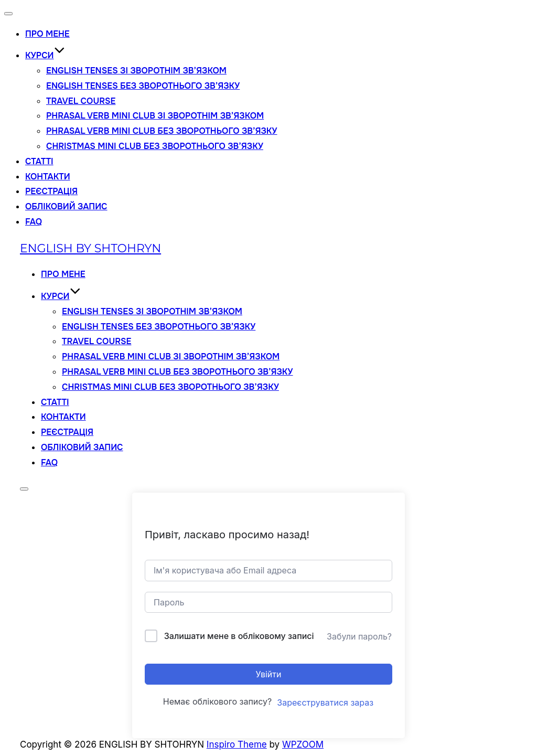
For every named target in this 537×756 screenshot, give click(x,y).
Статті (39, 161)
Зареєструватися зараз (325, 702)
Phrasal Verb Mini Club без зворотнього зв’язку (162, 131)
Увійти (269, 674)
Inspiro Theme (237, 744)
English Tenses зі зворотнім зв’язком (136, 71)
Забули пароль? (359, 636)
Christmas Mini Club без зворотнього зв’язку (155, 146)
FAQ (34, 222)
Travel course (81, 101)
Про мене (47, 34)
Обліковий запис (66, 206)
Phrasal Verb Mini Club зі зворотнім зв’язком (155, 116)
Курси (45, 55)
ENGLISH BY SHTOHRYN (90, 248)
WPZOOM (303, 744)
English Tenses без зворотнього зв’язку (143, 86)
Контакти (48, 177)
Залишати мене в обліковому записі (239, 636)
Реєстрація (51, 191)
